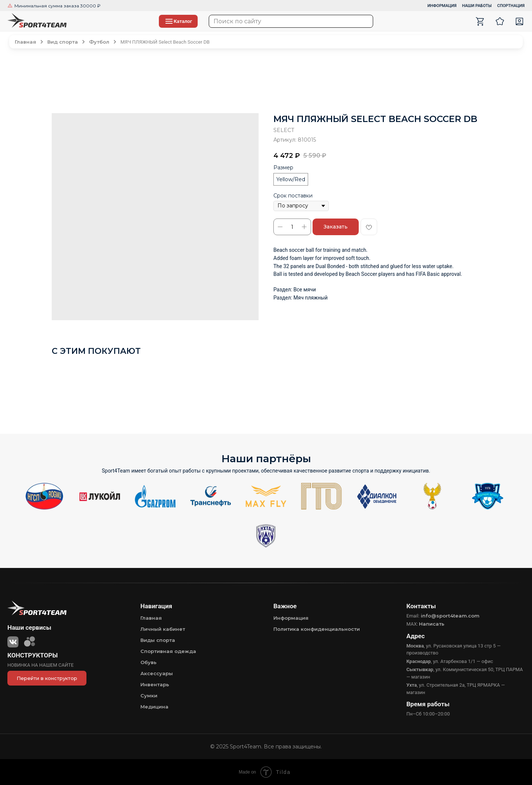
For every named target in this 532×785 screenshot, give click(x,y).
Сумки (149, 696)
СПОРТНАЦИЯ (511, 6)
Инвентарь (155, 684)
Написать (432, 624)
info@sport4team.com (450, 616)
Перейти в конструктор (47, 678)
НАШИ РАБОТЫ (477, 6)
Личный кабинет (163, 629)
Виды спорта (158, 640)
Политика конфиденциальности (317, 629)
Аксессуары (157, 673)
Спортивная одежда (168, 651)
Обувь (149, 662)
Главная (151, 618)
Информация (291, 618)
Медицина (154, 707)
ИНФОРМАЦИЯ (442, 6)
